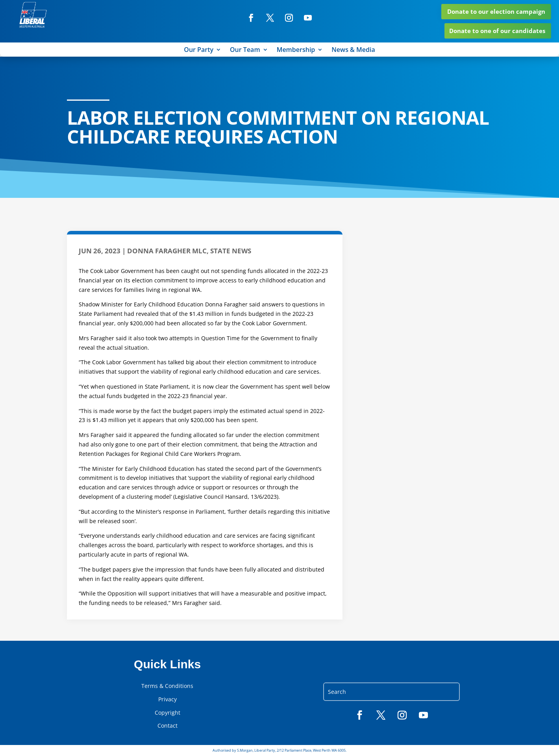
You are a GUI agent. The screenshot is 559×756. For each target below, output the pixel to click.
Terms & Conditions (167, 686)
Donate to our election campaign (496, 11)
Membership (296, 51)
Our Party (199, 51)
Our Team (245, 51)
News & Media (353, 51)
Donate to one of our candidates (497, 31)
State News (231, 251)
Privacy (168, 700)
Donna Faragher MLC (167, 251)
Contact (168, 726)
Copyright (168, 713)
